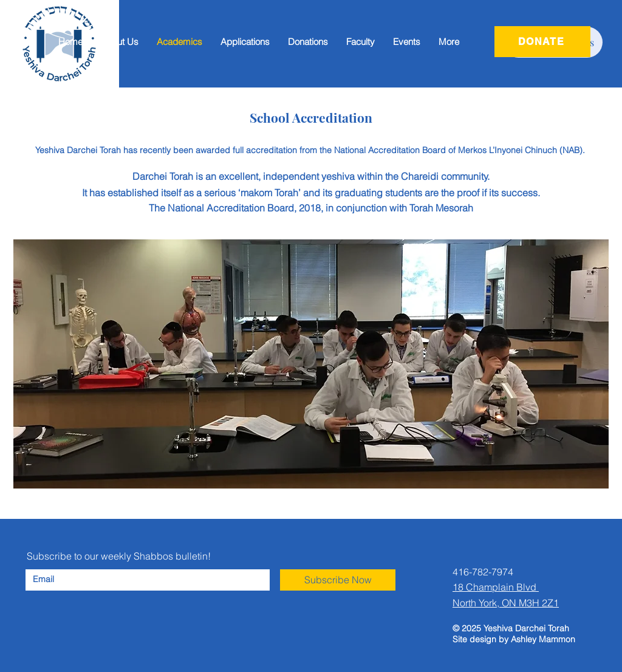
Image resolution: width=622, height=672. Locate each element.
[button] (245, 42)
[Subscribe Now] (338, 580)
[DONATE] (542, 42)
